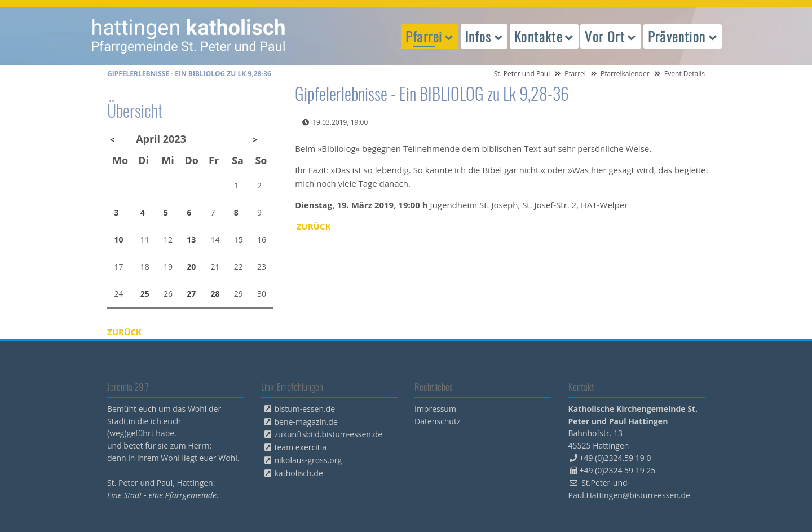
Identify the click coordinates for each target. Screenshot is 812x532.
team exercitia (301, 447)
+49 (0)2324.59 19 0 (615, 458)
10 (119, 239)
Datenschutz (437, 421)
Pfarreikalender (625, 74)
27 (191, 294)
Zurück (314, 226)
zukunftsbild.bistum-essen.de (329, 434)
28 (215, 294)
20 (191, 267)
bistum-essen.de (305, 409)
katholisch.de (299, 473)
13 (191, 239)
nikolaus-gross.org (308, 460)
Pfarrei (575, 74)
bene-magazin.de (306, 422)
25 (145, 294)
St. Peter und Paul (522, 74)
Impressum (435, 409)
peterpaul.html (189, 36)
